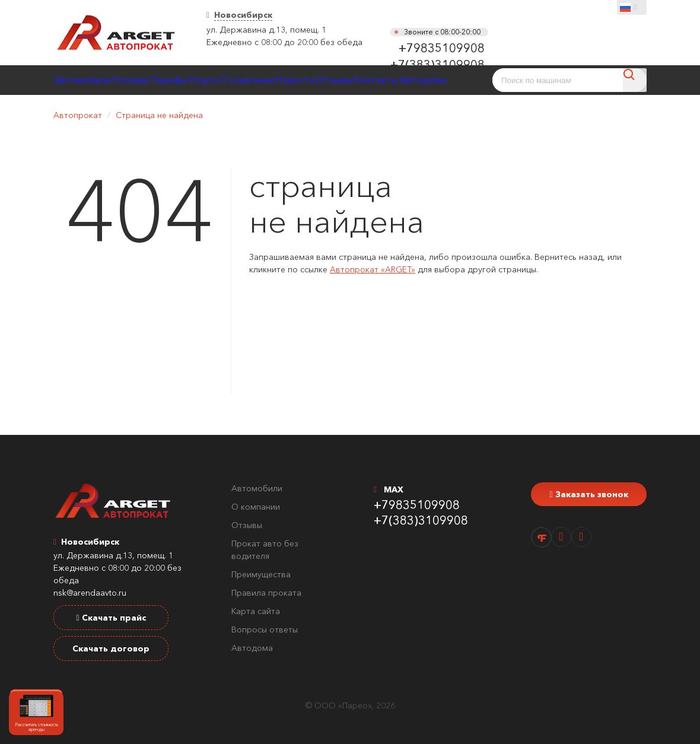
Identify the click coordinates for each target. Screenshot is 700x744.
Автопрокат (78, 115)
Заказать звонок (588, 494)
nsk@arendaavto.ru (90, 593)
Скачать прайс (111, 618)
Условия (148, 80)
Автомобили (88, 80)
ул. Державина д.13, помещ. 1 (266, 30)
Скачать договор (111, 648)
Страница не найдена (159, 115)
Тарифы (197, 80)
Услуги (243, 80)
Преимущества (261, 574)
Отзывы (407, 80)
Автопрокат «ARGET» (373, 269)
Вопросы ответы (265, 629)
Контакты (460, 80)
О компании (298, 80)
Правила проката (266, 593)
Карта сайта (256, 611)
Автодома (252, 648)
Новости (357, 80)
